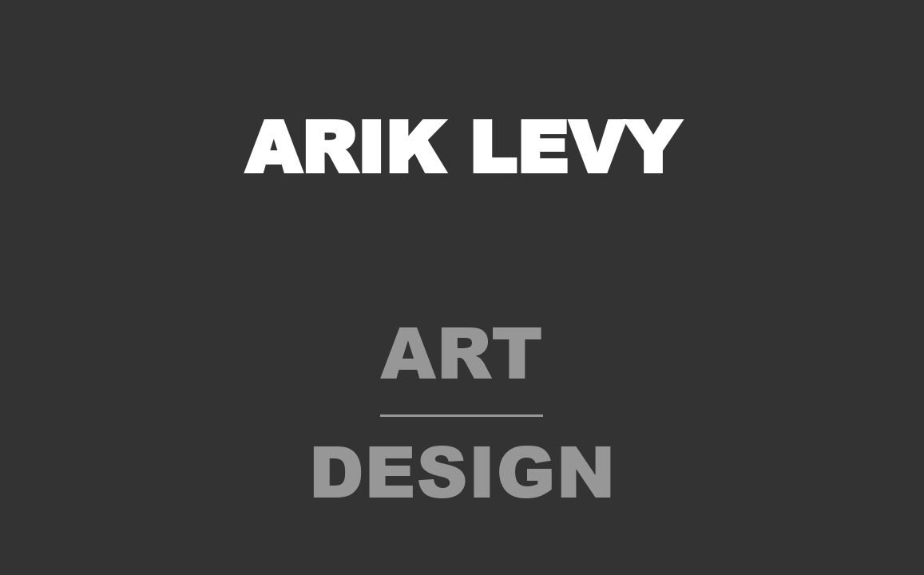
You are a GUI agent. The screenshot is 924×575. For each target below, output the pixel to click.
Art (462, 350)
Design (462, 469)
